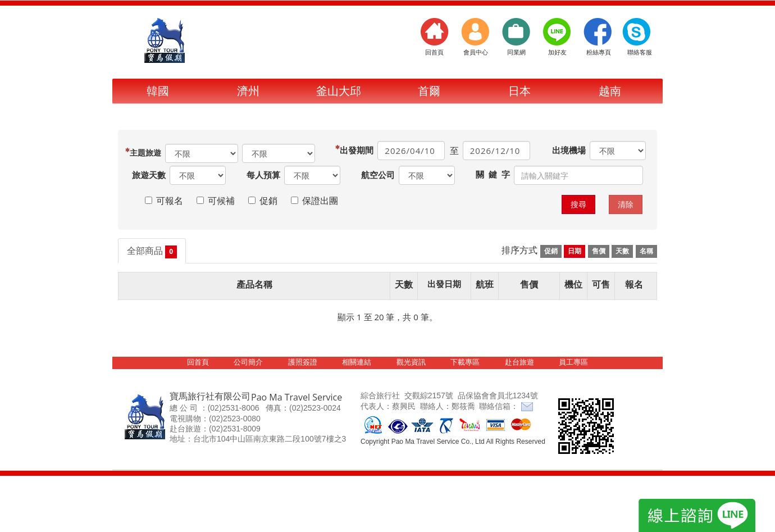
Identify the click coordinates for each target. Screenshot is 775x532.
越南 (610, 91)
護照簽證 (303, 362)
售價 (599, 251)
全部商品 (152, 251)
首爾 (429, 91)
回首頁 (198, 362)
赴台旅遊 (519, 362)
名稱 (646, 251)
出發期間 (358, 150)
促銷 (551, 251)
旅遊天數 (149, 175)
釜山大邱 (339, 91)
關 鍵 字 (493, 174)
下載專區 (465, 362)
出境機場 (569, 150)
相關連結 (357, 362)
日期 (575, 251)
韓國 (158, 91)
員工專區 (573, 362)
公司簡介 (248, 362)
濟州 (248, 91)
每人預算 (263, 175)
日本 (519, 91)
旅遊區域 (147, 153)
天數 (622, 251)
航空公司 (378, 175)
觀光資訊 (411, 362)
